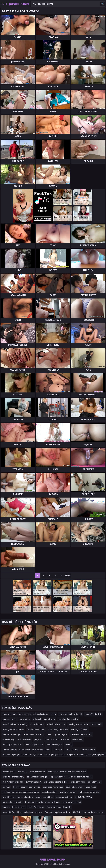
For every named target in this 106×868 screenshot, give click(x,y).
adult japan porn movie (13, 744)
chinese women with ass (81, 734)
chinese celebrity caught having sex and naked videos (26, 750)
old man (6, 787)
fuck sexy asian (24, 739)
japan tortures (94, 782)
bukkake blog (9, 739)
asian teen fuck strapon (34, 734)
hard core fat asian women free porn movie (67, 772)
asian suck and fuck (44, 797)
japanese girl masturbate (14, 807)
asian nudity (78, 739)
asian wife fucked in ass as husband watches (22, 812)
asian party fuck (78, 782)
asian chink (96, 724)
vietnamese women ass (89, 792)
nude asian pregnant (72, 802)
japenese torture (58, 777)
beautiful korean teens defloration (18, 797)
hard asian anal (72, 750)
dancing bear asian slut (78, 724)
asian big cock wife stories (80, 777)
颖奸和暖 (77, 812)
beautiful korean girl (12, 734)
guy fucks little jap (68, 792)
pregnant (38, 739)
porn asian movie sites (53, 787)
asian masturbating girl (37, 777)
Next (68, 575)
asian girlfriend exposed (13, 729)
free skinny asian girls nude (59, 807)
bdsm (53, 714)
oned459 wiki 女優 (54, 744)
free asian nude (37, 724)
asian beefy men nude (58, 729)
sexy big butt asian (79, 729)
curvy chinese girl (33, 782)
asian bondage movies (68, 719)
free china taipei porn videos (57, 812)
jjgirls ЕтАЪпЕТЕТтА (83, 797)
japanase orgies (10, 719)
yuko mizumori (88, 750)
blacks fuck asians (36, 807)
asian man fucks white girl (70, 714)
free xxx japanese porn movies (26, 787)
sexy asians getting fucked (56, 782)
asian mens (91, 787)
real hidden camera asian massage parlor (21, 792)
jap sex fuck (25, 719)
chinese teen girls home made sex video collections (25, 714)
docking (69, 744)
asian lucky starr (49, 792)
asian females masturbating (15, 724)
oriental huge (9, 772)
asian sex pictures (64, 797)
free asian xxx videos (36, 729)
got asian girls (61, 734)
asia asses (22, 772)
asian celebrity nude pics (44, 719)
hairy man (57, 750)
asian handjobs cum (56, 724)
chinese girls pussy (35, 744)
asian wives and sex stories (57, 739)
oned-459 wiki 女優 (93, 714)
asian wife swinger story (13, 777)
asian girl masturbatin (12, 802)
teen (49, 734)
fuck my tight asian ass (13, 782)
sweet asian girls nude (93, 812)
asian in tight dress (74, 787)
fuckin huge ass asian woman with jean (42, 802)
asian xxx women (37, 772)
